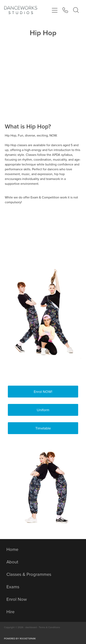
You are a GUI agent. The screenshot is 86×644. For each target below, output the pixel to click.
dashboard (31, 627)
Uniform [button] (43, 410)
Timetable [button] (43, 428)
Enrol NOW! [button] (43, 392)
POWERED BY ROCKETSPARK (20, 638)
